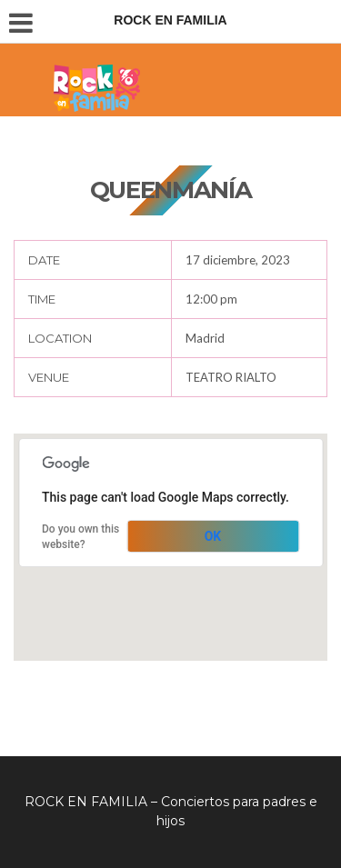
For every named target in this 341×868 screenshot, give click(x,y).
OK (213, 536)
